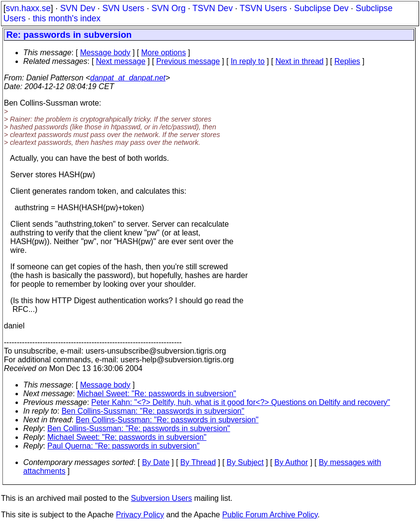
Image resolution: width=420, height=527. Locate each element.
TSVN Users (263, 8)
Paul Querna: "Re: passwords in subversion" (124, 446)
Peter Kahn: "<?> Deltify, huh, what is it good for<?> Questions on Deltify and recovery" (241, 402)
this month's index (67, 18)
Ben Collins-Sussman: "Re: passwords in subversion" (153, 411)
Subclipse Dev (321, 8)
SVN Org (168, 8)
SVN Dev (77, 8)
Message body (105, 53)
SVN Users (123, 8)
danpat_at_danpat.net (128, 78)
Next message (120, 61)
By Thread (198, 462)
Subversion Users (162, 498)
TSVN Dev (213, 8)
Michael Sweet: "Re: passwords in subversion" (157, 394)
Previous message (188, 61)
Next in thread (300, 61)
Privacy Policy (140, 515)
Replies (347, 61)
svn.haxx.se (28, 8)
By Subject (245, 462)
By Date (156, 462)
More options (164, 53)
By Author (291, 462)
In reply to (248, 61)
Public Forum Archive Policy (270, 515)
